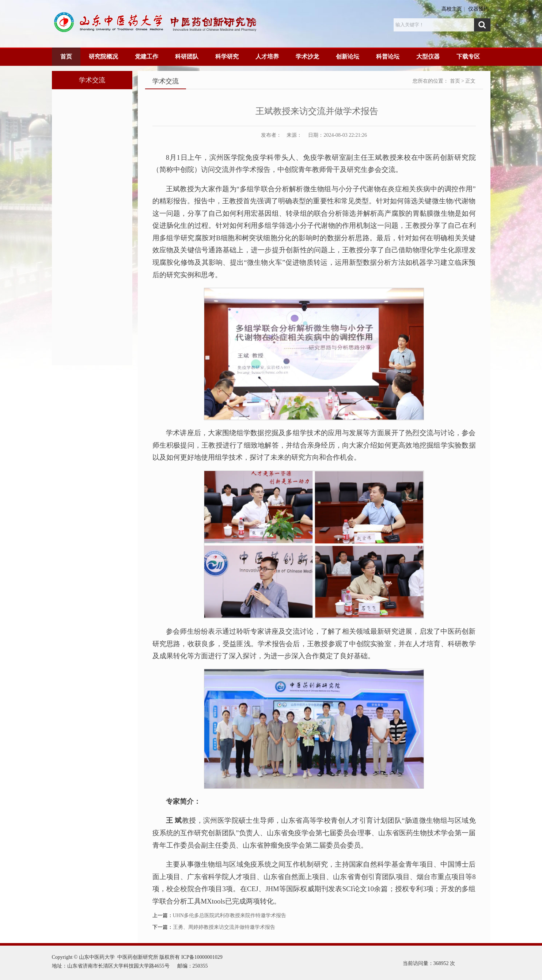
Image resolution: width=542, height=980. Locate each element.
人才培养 (267, 56)
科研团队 (187, 56)
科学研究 (227, 56)
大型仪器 (428, 56)
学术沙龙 (307, 56)
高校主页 (452, 9)
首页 (66, 56)
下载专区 (468, 56)
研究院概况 (103, 56)
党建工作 (147, 56)
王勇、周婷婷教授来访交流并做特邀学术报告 (224, 927)
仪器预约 (478, 9)
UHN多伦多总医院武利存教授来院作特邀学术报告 (230, 915)
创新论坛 (348, 56)
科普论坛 (388, 56)
